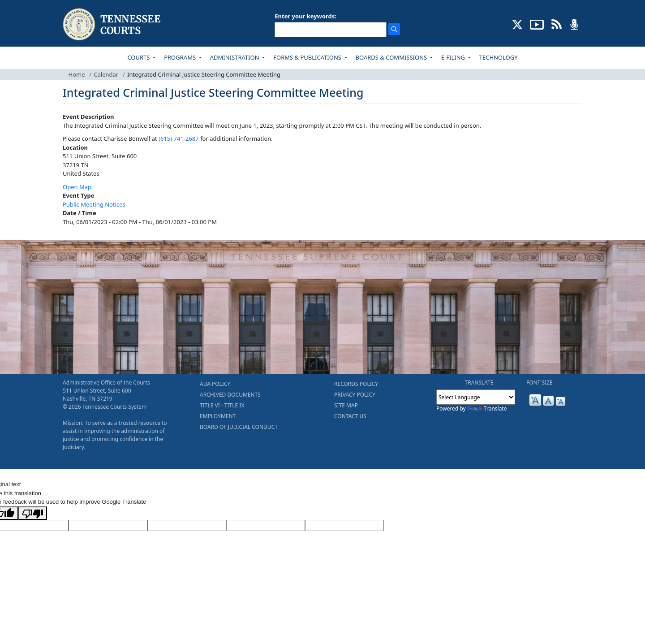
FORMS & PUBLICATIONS (308, 57)
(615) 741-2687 (179, 138)
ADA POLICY (215, 384)
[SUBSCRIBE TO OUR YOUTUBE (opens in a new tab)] (537, 24)
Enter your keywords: (305, 16)
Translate (487, 408)
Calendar (106, 74)
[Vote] (344, 526)
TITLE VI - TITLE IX (222, 405)
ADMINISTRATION (235, 57)
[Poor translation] (33, 513)
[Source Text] (187, 526)
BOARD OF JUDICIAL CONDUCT (239, 427)
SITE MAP (346, 405)
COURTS (139, 57)
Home (77, 74)
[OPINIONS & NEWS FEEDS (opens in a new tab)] (557, 24)
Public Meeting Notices (94, 204)
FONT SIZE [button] (540, 383)
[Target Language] (108, 526)
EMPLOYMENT (218, 416)
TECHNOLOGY (499, 57)
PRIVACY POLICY (355, 395)
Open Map (77, 187)
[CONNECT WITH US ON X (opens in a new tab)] (518, 24)
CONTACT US (350, 416)
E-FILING (454, 57)
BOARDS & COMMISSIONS (392, 57)
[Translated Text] (266, 526)
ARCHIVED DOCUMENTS (230, 395)
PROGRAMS (181, 57)
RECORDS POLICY (356, 384)
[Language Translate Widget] (476, 397)
